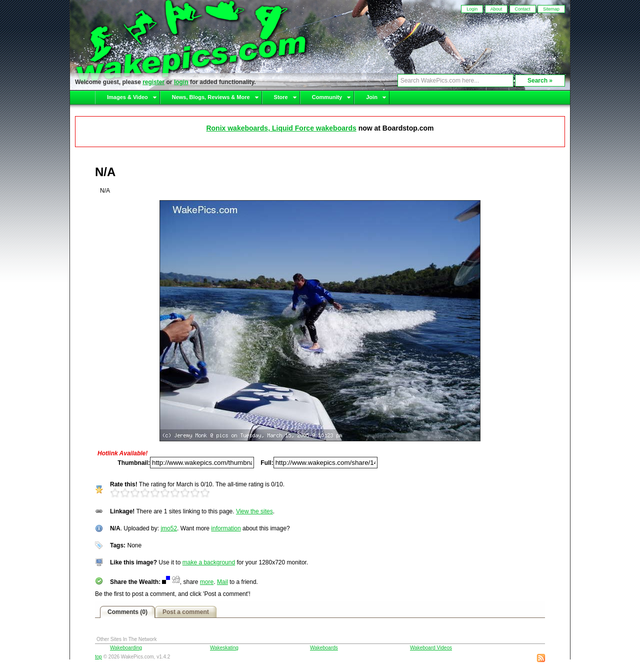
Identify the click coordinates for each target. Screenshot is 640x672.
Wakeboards (324, 648)
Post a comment (186, 612)
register (153, 82)
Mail (222, 582)
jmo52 (169, 528)
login (181, 82)
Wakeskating (224, 648)
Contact (523, 9)
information (226, 528)
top (98, 657)
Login (472, 9)
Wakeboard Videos (431, 648)
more (207, 582)
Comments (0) (127, 612)
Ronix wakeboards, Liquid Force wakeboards (281, 128)
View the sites (254, 511)
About (496, 9)
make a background (209, 562)
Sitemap (551, 9)
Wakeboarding (126, 648)
